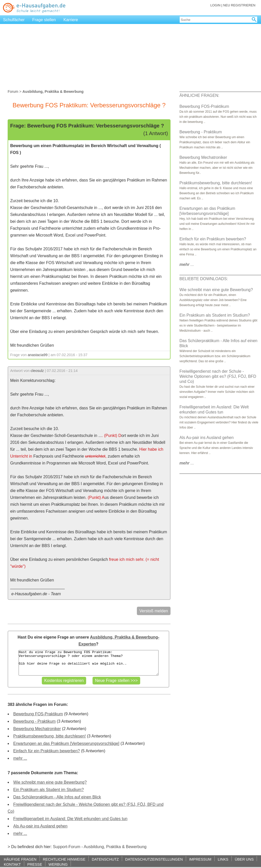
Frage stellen (44, 20)
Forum (13, 92)
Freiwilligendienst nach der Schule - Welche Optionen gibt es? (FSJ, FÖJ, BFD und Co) (218, 376)
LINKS (223, 859)
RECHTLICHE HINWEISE (64, 859)
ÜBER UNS (244, 859)
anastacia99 (38, 355)
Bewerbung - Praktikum (34, 721)
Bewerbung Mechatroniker (37, 729)
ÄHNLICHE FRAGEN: (199, 95)
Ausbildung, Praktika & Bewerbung (115, 847)
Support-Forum (67, 847)
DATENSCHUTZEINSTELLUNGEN (154, 859)
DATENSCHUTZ (105, 859)
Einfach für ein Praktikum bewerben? (47, 751)
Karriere (71, 20)
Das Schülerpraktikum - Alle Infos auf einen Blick (57, 797)
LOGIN (215, 5)
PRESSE (35, 864)
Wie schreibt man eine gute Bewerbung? (50, 782)
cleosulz (37, 371)
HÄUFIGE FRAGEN (20, 859)
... (187, 264)
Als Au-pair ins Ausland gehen (40, 826)
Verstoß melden (154, 611)
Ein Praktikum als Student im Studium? (49, 790)
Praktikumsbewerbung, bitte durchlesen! (50, 736)
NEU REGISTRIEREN (239, 5)
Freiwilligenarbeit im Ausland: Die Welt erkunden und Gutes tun (70, 819)
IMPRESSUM (200, 859)
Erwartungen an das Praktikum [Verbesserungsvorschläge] (66, 743)
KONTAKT (12, 864)
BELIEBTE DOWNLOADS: (204, 279)
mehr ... (20, 758)
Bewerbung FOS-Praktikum (38, 714)
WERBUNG (58, 864)
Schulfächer (14, 20)
